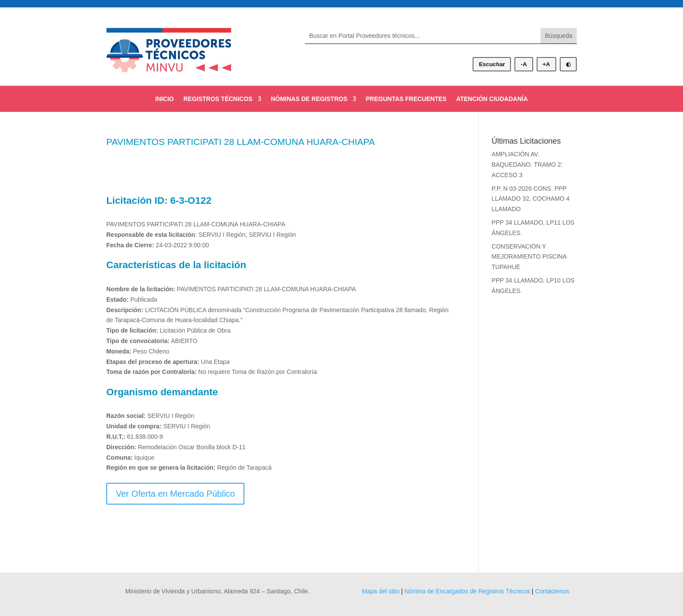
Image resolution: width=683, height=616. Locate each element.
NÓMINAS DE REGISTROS (309, 99)
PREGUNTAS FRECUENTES (406, 99)
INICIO (164, 99)
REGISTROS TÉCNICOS (218, 99)
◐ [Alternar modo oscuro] (568, 64)
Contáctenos (552, 591)
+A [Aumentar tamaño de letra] (546, 64)
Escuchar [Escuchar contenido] (492, 64)
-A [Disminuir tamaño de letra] (524, 64)
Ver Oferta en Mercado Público (175, 494)
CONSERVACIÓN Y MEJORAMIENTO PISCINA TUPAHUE (529, 257)
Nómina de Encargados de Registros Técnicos (467, 591)
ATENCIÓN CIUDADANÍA (492, 99)
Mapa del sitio (381, 591)
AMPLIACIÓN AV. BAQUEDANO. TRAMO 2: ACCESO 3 (527, 165)
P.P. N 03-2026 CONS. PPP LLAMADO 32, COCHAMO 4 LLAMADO (531, 199)
